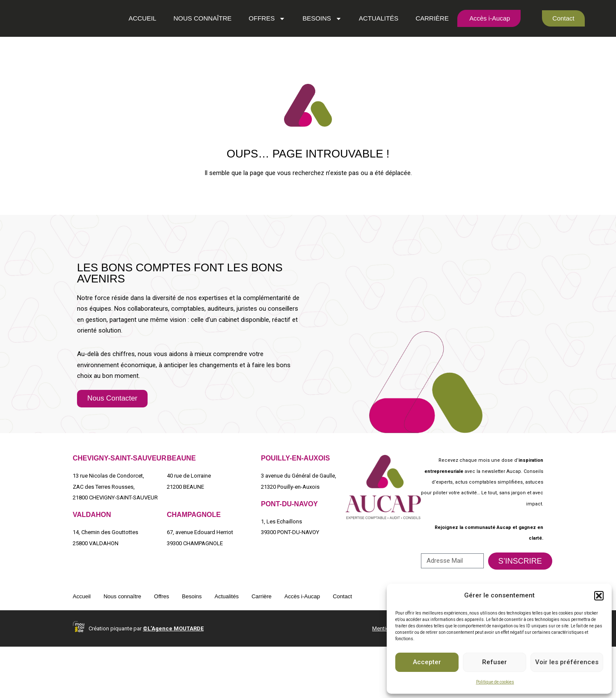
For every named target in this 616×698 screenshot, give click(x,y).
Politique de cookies (495, 682)
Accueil (136, 43)
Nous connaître (196, 43)
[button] (599, 596)
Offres (261, 43)
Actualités (372, 43)
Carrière (426, 43)
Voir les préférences (567, 662)
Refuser (495, 662)
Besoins (315, 43)
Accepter (427, 662)
